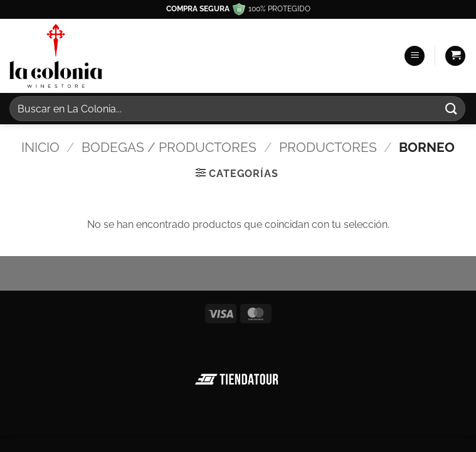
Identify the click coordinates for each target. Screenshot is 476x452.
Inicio (40, 147)
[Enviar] (452, 108)
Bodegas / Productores (169, 147)
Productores (328, 147)
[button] (415, 56)
